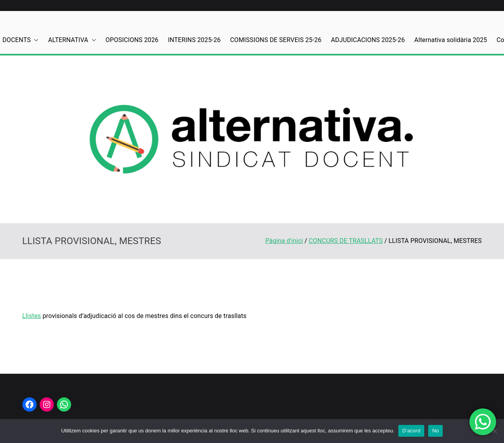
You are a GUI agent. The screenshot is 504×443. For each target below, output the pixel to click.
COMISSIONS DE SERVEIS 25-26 (276, 40)
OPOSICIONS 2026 (132, 40)
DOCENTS (20, 40)
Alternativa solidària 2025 (451, 40)
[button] (35, 40)
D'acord (411, 431)
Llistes (32, 316)
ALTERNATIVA (72, 40)
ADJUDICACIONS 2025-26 (368, 40)
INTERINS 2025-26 (194, 40)
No (435, 431)
